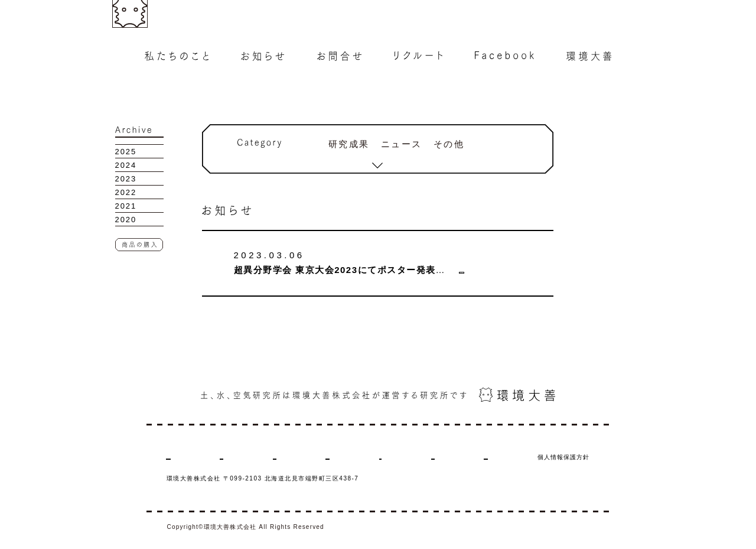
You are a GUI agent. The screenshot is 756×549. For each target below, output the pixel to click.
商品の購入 (499, 457)
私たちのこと (186, 457)
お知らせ (241, 457)
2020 (126, 220)
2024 (126, 165)
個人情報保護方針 (563, 457)
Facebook (396, 457)
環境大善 (447, 457)
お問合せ (289, 457)
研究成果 (349, 144)
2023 (126, 179)
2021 (126, 206)
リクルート (342, 457)
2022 (126, 192)
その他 (449, 144)
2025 (126, 152)
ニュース (402, 144)
